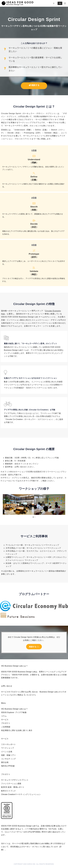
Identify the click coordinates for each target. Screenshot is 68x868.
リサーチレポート (8, 744)
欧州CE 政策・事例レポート (13, 787)
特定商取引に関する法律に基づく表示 (17, 730)
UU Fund (52, 829)
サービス (5, 720)
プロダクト (6, 723)
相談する (34, 85)
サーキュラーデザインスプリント (15, 780)
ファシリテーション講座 (11, 784)
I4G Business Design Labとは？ (14, 709)
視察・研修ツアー (8, 755)
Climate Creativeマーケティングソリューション (21, 794)
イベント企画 (7, 752)
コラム (4, 716)
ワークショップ (8, 748)
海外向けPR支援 (8, 766)
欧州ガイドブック (8, 791)
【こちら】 (28, 695)
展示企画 (5, 762)
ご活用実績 (6, 727)
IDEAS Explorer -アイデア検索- (14, 712)
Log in (54, 3)
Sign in (60, 3)
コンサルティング (8, 759)
